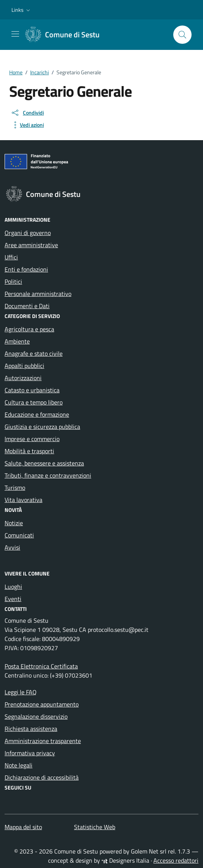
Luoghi (13, 587)
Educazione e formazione (37, 414)
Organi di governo (28, 233)
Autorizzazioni (23, 378)
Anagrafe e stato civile (34, 353)
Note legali (19, 765)
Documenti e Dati (27, 306)
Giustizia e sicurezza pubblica (42, 427)
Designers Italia (125, 860)
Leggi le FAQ (21, 692)
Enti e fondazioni (26, 269)
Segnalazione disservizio (36, 716)
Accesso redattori (176, 860)
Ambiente (17, 341)
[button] (22, 10)
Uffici (11, 257)
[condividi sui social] (27, 113)
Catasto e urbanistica (32, 390)
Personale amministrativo (38, 294)
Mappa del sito (23, 827)
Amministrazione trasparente (43, 741)
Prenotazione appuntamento (42, 704)
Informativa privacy (30, 753)
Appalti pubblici (24, 366)
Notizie (14, 523)
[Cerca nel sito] (182, 35)
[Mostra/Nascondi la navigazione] (15, 34)
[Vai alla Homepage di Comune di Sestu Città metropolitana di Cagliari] (66, 35)
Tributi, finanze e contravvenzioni (48, 475)
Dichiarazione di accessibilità (42, 777)
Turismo (15, 488)
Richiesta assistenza (31, 729)
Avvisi (12, 547)
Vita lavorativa (23, 500)
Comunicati (19, 535)
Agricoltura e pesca (29, 329)
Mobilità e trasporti (29, 451)
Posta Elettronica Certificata (41, 666)
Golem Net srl (149, 851)
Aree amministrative (31, 245)
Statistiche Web (95, 827)
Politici (13, 281)
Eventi (13, 599)
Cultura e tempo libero (34, 402)
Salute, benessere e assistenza (44, 463)
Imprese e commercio (32, 439)
